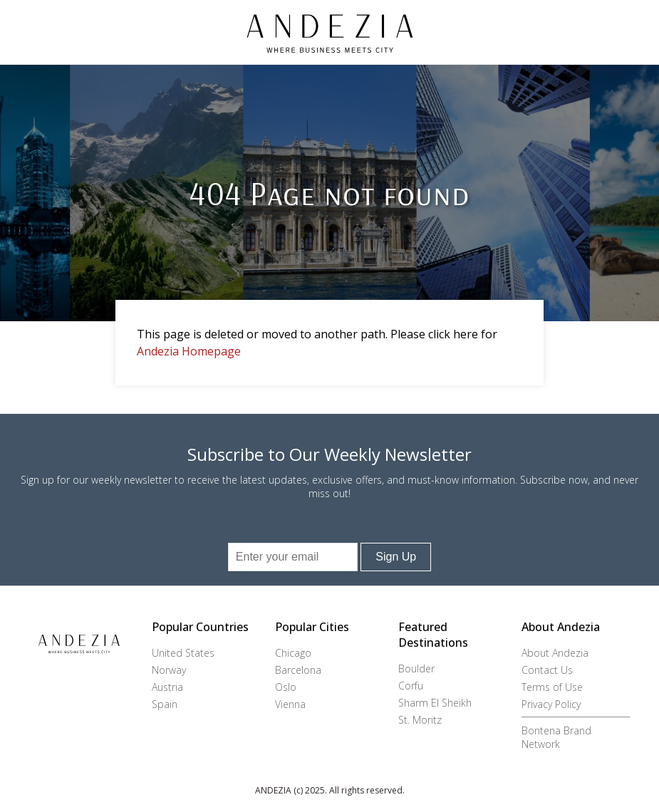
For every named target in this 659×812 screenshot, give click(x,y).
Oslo (286, 687)
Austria (167, 687)
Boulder (416, 668)
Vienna (290, 704)
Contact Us (547, 670)
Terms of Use (552, 687)
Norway (169, 670)
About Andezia (555, 653)
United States (183, 653)
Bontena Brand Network (556, 737)
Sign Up (396, 557)
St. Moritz (420, 720)
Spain (165, 704)
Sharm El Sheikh (435, 703)
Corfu (411, 686)
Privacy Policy (551, 704)
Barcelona (298, 670)
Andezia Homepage (189, 351)
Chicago (293, 653)
